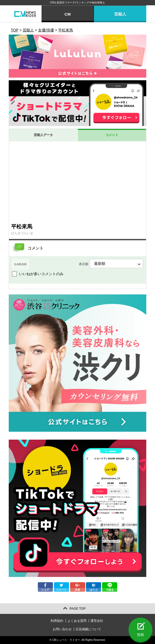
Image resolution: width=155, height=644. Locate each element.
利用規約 (57, 621)
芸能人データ (43, 135)
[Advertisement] (77, 181)
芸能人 (120, 14)
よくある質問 (77, 621)
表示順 (111, 264)
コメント (112, 135)
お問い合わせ (62, 629)
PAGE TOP (78, 609)
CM (68, 14)
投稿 (140, 635)
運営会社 (97, 621)
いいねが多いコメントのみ (41, 274)
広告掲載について (88, 629)
